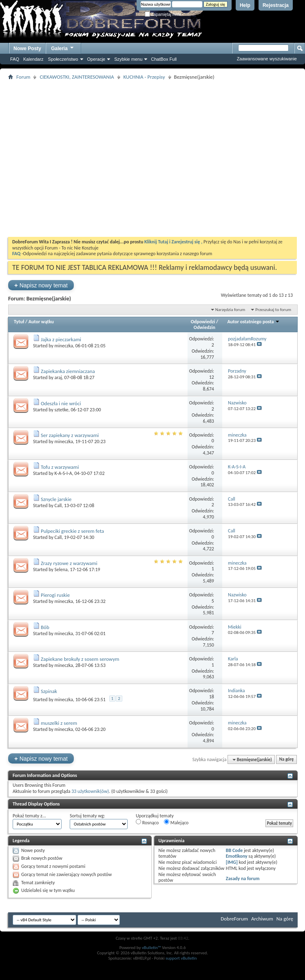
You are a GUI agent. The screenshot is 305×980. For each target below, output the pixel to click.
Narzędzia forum (230, 310)
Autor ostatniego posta (254, 322)
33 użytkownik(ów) (90, 791)
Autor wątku (41, 322)
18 (212, 697)
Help (245, 5)
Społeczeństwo (63, 59)
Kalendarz (33, 59)
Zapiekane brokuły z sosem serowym (80, 659)
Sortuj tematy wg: (87, 816)
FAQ (15, 59)
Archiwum (262, 919)
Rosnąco (147, 822)
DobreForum (234, 919)
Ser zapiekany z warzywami (70, 435)
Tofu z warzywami (60, 467)
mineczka (64, 346)
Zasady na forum (243, 878)
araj (58, 377)
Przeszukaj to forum (273, 310)
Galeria (63, 47)
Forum (23, 77)
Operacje (96, 59)
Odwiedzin (204, 327)
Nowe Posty (27, 49)
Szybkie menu (128, 59)
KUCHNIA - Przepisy (144, 77)
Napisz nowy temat (41, 285)
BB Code (234, 850)
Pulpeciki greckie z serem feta (72, 531)
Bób (45, 627)
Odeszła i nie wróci (61, 403)
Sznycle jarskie (56, 499)
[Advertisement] (76, 158)
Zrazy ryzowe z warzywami (69, 563)
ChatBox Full (164, 59)
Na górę (287, 760)
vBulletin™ (151, 948)
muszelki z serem (59, 723)
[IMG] (232, 862)
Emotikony (237, 856)
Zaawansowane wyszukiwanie (267, 59)
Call (58, 505)
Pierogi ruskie (55, 595)
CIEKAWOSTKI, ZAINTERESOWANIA (77, 77)
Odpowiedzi (203, 322)
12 (212, 377)
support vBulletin (181, 958)
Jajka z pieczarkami (61, 339)
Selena (61, 569)
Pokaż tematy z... (29, 816)
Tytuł (19, 322)
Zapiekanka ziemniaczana (68, 371)
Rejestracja (276, 5)
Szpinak (49, 691)
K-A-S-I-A (63, 473)
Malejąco (176, 822)
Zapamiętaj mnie (163, 14)
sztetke (62, 410)
